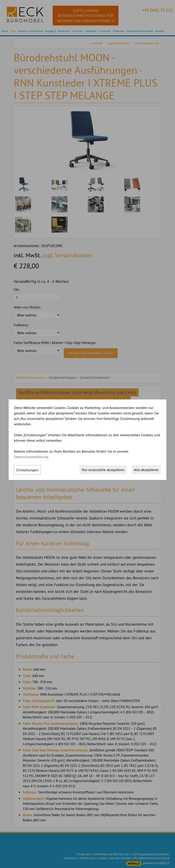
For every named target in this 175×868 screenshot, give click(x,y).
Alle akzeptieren (146, 470)
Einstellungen (27, 470)
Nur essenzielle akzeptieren (103, 470)
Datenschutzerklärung (31, 457)
